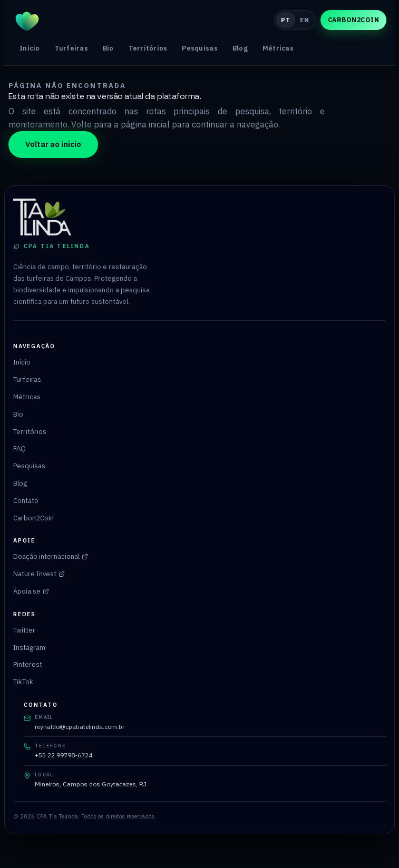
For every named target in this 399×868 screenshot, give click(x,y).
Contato (26, 501)
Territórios (148, 48)
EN (304, 20)
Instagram (29, 648)
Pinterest (28, 664)
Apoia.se (31, 591)
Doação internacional (51, 556)
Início (30, 48)
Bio (108, 48)
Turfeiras (71, 48)
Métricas (278, 48)
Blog (240, 48)
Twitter (24, 630)
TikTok (23, 682)
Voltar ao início (53, 144)
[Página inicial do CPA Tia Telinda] (139, 20)
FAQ (20, 448)
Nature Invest (39, 574)
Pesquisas (199, 48)
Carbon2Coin (353, 19)
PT (285, 20)
